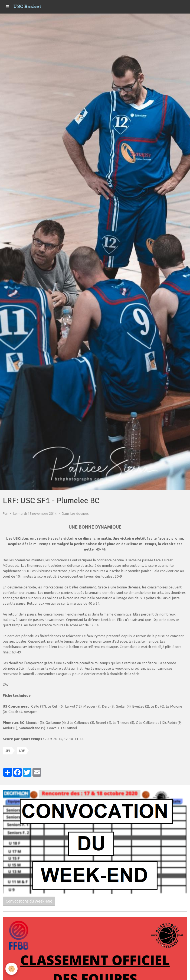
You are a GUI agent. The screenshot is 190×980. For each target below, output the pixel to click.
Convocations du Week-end (29, 901)
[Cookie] (12, 969)
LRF (22, 751)
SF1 (8, 751)
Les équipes (80, 513)
